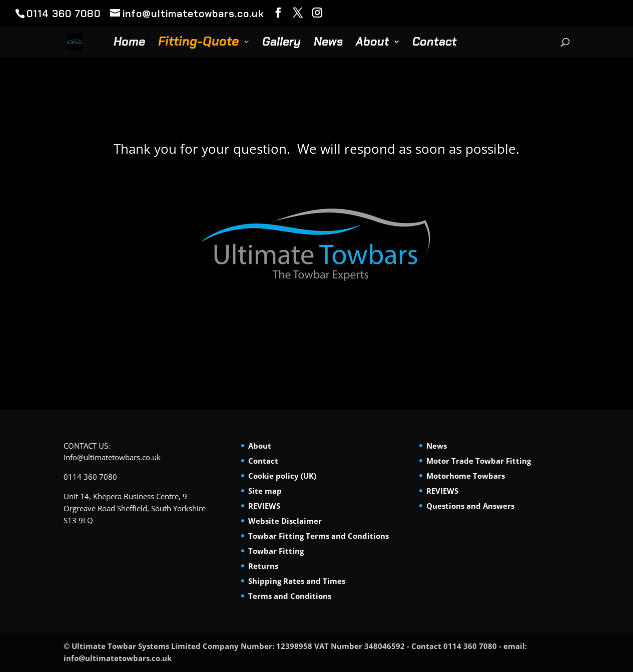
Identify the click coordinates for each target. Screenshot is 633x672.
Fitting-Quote (199, 44)
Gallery (281, 44)
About (373, 44)
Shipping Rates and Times (297, 581)
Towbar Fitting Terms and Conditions (319, 536)
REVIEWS (264, 506)
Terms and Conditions (290, 596)
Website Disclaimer (285, 521)
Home (129, 44)
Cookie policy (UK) (282, 476)
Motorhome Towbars (466, 476)
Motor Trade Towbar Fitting (479, 461)
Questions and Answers (470, 506)
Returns (263, 566)
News (328, 44)
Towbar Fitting (276, 551)
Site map (265, 491)
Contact (435, 44)
